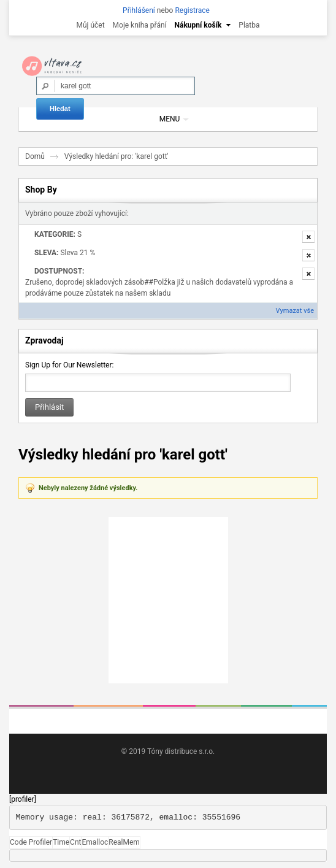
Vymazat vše (295, 311)
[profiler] (23, 799)
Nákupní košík (198, 25)
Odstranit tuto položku (308, 237)
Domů (35, 156)
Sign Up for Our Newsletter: (69, 365)
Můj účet (90, 25)
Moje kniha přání (140, 25)
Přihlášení (139, 10)
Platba (249, 25)
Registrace (192, 10)
